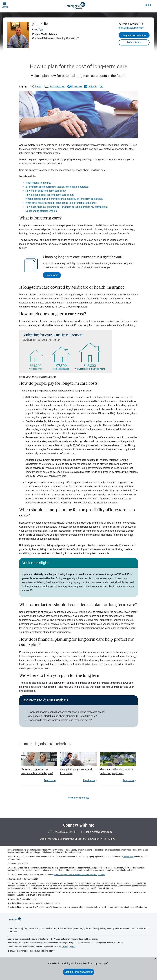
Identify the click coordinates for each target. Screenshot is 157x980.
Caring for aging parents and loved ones (76, 771)
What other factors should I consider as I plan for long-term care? (61, 203)
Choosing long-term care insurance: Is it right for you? (37, 771)
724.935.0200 (126, 24)
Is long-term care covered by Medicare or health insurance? (57, 187)
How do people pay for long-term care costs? (50, 195)
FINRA (64, 947)
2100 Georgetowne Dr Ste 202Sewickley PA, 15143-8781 (85, 839)
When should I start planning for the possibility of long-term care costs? (64, 199)
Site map (13, 931)
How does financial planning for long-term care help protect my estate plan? (67, 207)
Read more (50, 780)
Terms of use (92, 928)
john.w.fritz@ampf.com (131, 28)
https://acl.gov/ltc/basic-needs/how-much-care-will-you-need (79, 875)
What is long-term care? (38, 183)
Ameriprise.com (15, 928)
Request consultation (134, 35)
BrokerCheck (128, 857)
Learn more (52, 275)
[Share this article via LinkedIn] (91, 87)
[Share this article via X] (101, 86)
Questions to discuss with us (41, 211)
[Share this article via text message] (54, 87)
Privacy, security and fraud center (114, 928)
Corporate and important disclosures (40, 928)
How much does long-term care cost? (46, 191)
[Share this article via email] (35, 87)
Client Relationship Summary (71, 928)
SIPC (73, 947)
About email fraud (139, 928)
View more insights (79, 798)
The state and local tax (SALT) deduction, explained (116, 771)
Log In (148, 5)
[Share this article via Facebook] (75, 87)
